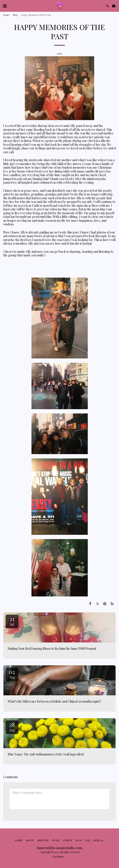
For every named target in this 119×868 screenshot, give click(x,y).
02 (12, 674)
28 (12, 726)
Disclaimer (58, 857)
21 (12, 621)
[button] (5, 6)
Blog (15, 15)
